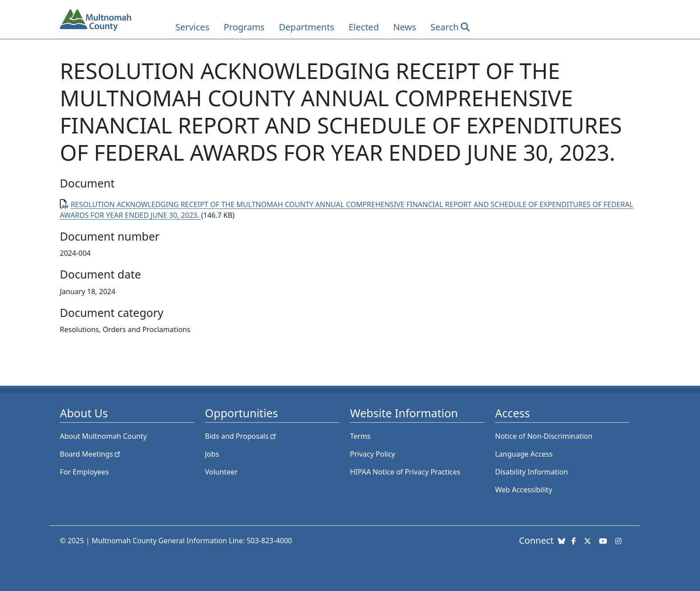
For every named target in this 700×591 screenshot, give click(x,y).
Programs (244, 27)
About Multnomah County (103, 436)
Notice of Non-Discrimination (544, 436)
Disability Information (531, 472)
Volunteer (221, 472)
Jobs (212, 454)
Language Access (524, 454)
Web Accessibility (524, 490)
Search (444, 27)
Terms (360, 436)
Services (192, 27)
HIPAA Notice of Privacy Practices (405, 472)
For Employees (84, 472)
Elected (364, 27)
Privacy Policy (373, 454)
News (405, 27)
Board (91, 454)
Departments (307, 27)
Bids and (241, 436)
